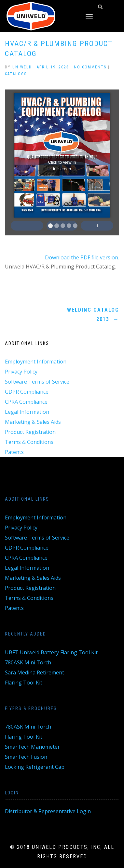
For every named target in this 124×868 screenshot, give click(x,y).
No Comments (90, 67)
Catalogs (16, 74)
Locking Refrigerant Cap (35, 767)
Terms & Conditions (29, 442)
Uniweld (22, 67)
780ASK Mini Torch (28, 662)
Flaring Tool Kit (24, 683)
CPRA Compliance (26, 402)
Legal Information (27, 412)
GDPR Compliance (27, 392)
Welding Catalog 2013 (93, 315)
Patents (14, 452)
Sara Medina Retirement (34, 672)
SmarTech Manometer (32, 747)
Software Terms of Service (37, 382)
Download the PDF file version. (82, 257)
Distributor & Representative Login (48, 811)
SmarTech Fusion (26, 757)
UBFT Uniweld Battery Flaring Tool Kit (51, 652)
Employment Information (36, 362)
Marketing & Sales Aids (33, 422)
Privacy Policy (21, 372)
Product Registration (30, 432)
